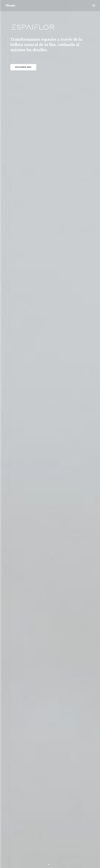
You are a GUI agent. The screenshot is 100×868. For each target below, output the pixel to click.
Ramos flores (50, 275)
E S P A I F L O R (50, 576)
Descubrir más (23, 67)
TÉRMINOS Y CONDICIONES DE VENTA (21, 849)
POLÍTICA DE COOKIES (14, 843)
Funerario (50, 375)
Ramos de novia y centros (50, 475)
